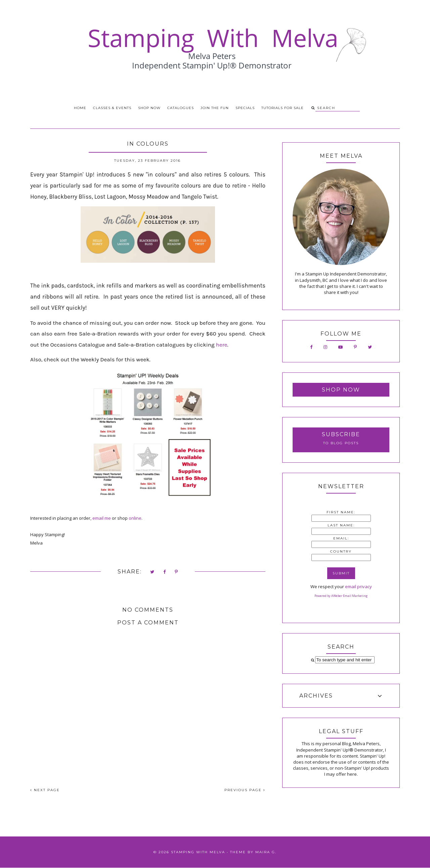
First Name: (341, 512)
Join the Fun (215, 108)
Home (80, 108)
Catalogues (181, 108)
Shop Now (149, 108)
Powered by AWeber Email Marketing (341, 596)
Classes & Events (112, 108)
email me (102, 518)
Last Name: (341, 525)
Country (341, 551)
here (222, 345)
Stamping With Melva (198, 852)
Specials (245, 108)
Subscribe (341, 434)
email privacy (358, 586)
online (135, 518)
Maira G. (266, 852)
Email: (341, 538)
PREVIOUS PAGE (245, 790)
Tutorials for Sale (283, 108)
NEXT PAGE (45, 790)
